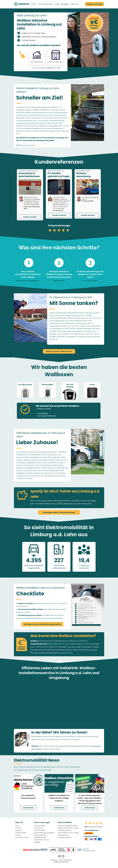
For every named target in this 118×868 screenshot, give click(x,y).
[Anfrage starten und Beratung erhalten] (42, 624)
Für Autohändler (39, 830)
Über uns (18, 830)
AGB (61, 860)
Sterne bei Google (93, 827)
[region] (25, 390)
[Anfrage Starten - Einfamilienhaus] (37, 57)
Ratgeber (37, 842)
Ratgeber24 (32, 145)
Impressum (54, 860)
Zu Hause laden (39, 826)
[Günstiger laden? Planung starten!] (59, 512)
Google (66, 226)
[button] (34, 4)
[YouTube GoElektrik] (63, 856)
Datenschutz (68, 860)
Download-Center (22, 837)
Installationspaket (40, 837)
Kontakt (18, 828)
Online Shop (38, 828)
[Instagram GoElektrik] (59, 856)
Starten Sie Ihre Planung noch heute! (39, 140)
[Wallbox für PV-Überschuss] (59, 351)
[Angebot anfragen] (94, 4)
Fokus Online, (25, 145)
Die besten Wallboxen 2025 (67, 826)
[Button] (56, 57)
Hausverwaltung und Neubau (44, 833)
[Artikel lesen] (28, 808)
